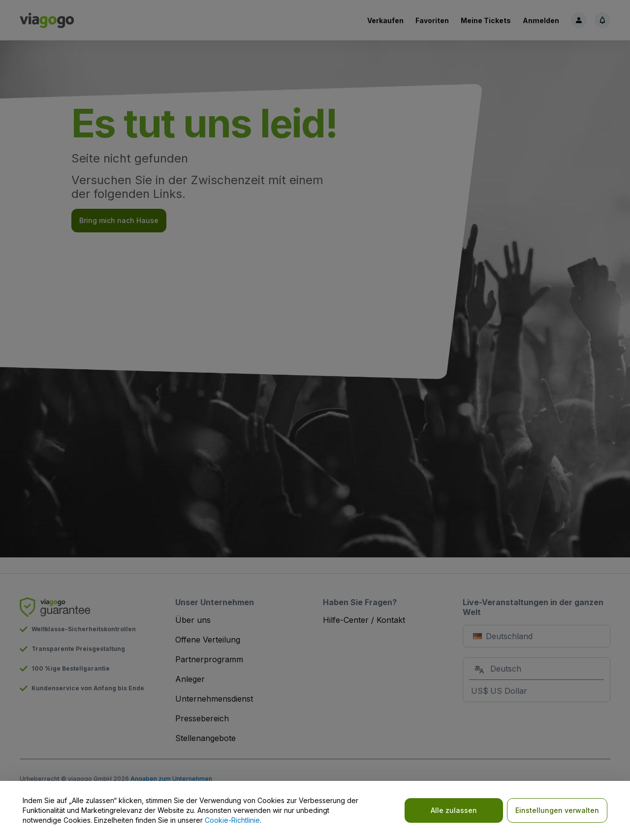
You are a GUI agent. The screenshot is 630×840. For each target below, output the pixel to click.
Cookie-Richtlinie (232, 820)
